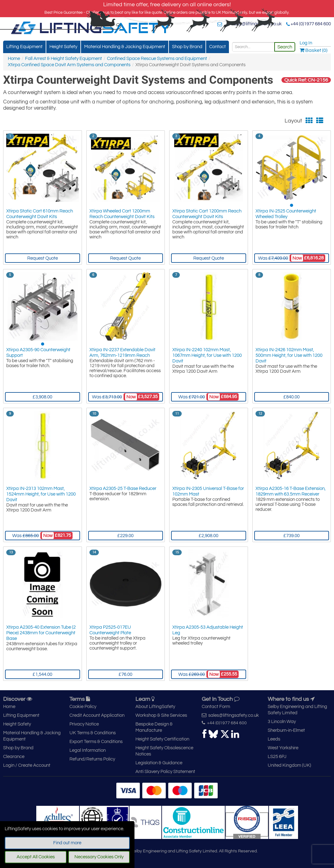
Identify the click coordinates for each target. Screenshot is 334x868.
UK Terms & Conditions (93, 733)
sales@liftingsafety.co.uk (256, 24)
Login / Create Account (27, 765)
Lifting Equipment (24, 47)
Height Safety (63, 47)
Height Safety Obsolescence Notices (164, 751)
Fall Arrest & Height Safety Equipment (63, 59)
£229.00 (125, 536)
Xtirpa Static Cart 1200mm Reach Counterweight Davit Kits (207, 214)
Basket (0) (314, 50)
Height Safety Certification (162, 739)
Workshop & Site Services (161, 715)
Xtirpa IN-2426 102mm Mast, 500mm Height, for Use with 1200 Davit (289, 355)
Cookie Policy (83, 707)
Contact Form (216, 707)
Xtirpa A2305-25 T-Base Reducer (123, 489)
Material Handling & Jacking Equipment (125, 47)
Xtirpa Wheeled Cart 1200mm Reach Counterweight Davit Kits (122, 214)
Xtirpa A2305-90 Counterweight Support (38, 353)
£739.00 (291, 536)
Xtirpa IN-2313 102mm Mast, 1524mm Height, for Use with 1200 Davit (41, 494)
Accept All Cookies (36, 857)
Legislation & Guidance (159, 763)
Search (285, 47)
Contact (218, 47)
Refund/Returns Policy (92, 759)
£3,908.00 (42, 397)
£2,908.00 (208, 536)
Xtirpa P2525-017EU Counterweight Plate (110, 630)
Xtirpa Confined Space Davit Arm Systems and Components (69, 65)
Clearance (14, 757)
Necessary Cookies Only (99, 857)
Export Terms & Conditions (96, 742)
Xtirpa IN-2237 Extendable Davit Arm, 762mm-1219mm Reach (122, 353)
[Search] (253, 47)
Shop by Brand (187, 47)
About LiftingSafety (155, 707)
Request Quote (43, 258)
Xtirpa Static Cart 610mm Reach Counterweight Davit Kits (40, 214)
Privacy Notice (84, 724)
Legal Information (88, 750)
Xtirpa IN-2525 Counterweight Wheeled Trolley (286, 214)
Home (14, 59)
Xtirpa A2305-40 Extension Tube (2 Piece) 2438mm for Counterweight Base (41, 633)
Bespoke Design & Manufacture (154, 727)
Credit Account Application (97, 715)
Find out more (67, 843)
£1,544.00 (42, 674)
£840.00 (291, 397)
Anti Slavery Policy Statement (165, 772)
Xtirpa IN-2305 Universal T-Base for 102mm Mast (208, 491)
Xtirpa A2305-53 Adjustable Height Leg (208, 630)
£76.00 (125, 674)
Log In (306, 43)
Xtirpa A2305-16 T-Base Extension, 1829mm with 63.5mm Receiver (291, 491)
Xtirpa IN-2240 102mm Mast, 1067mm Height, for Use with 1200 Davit (207, 355)
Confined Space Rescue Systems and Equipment (157, 59)
